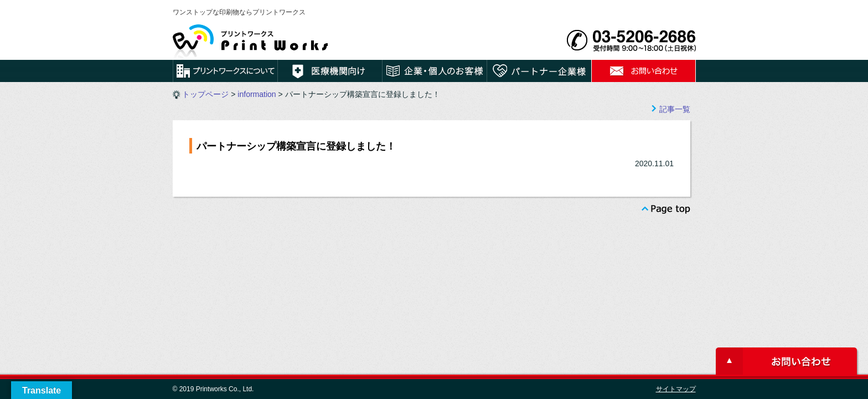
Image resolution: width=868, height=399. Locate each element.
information (257, 94)
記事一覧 (675, 109)
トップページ (205, 94)
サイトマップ (676, 389)
